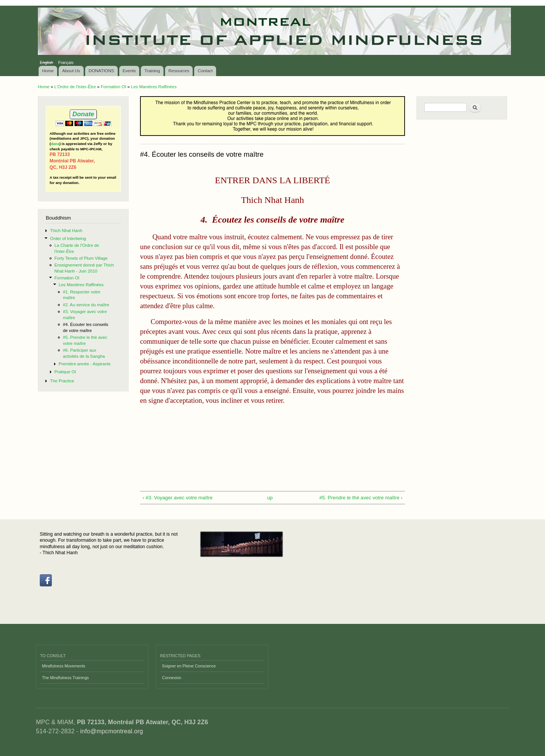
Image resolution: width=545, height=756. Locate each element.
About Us (71, 71)
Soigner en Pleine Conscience (189, 666)
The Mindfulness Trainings (65, 678)
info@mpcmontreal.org (112, 731)
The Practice (62, 381)
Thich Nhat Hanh (66, 231)
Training (152, 71)
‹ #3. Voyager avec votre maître (178, 498)
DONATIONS (101, 71)
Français (66, 62)
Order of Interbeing (68, 238)
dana (55, 144)
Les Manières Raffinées (154, 87)
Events (129, 71)
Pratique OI (65, 372)
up (270, 498)
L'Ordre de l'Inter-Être (75, 87)
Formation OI (113, 87)
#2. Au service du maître (86, 305)
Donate (83, 114)
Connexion (172, 678)
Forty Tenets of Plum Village (81, 258)
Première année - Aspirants (85, 364)
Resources (179, 71)
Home (48, 71)
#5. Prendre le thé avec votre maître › (361, 498)
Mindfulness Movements (64, 666)
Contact (205, 71)
